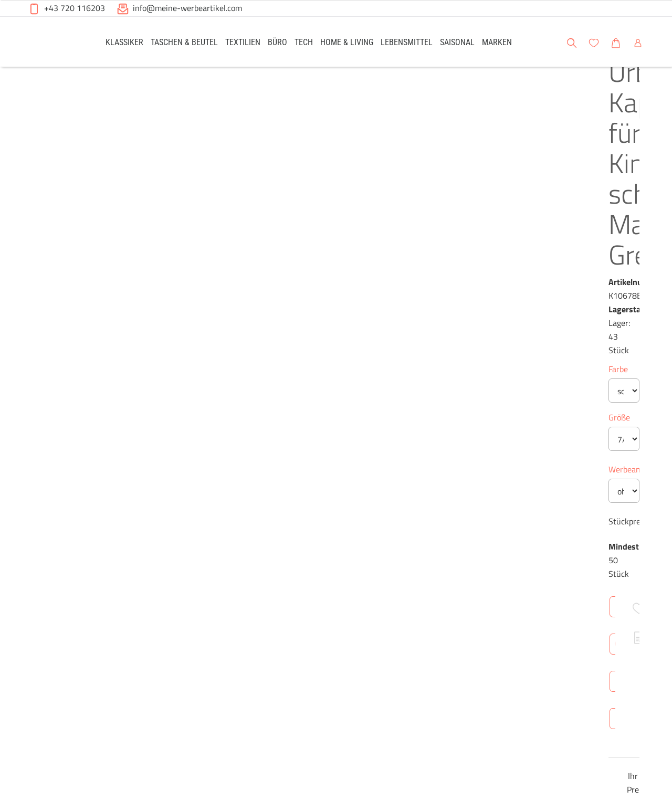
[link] (124, 42)
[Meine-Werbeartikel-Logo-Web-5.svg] (53, 43)
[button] (654, 41)
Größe (300, 238)
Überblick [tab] (308, 513)
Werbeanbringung (321, 290)
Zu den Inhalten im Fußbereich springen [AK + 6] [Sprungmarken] (0, 0)
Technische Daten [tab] (376, 513)
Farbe (299, 189)
